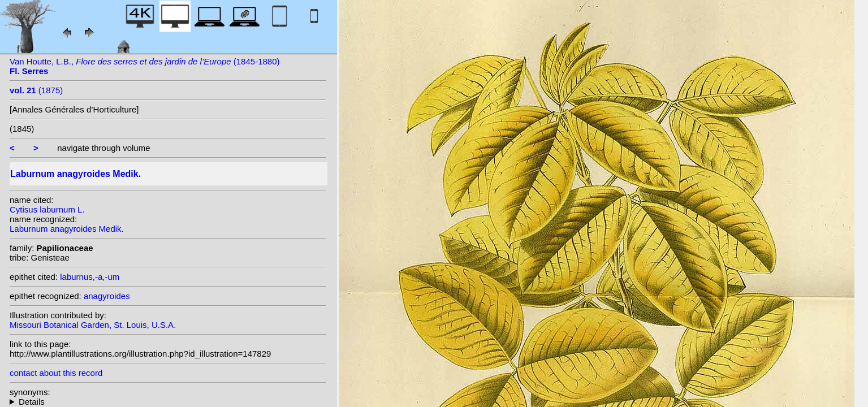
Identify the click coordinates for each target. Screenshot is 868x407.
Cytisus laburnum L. (47, 209)
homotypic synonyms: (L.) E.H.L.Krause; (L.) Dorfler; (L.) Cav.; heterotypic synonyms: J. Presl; (168, 402)
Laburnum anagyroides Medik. (67, 229)
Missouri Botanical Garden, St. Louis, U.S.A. (93, 325)
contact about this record (56, 373)
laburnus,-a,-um (90, 277)
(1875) (36, 90)
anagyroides (107, 296)
